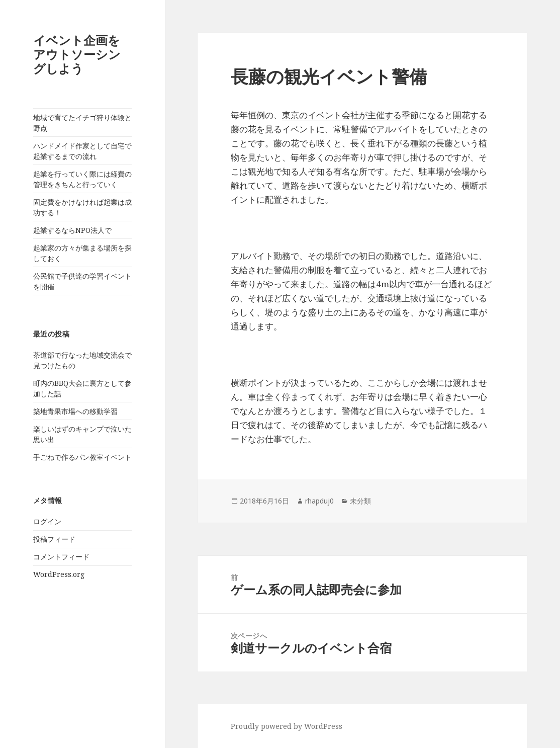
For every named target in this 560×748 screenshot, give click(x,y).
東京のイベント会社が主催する (342, 115)
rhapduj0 (319, 501)
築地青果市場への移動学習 (75, 411)
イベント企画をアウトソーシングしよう (77, 54)
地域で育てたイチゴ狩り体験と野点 (82, 123)
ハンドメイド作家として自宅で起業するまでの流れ (82, 151)
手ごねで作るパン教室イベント (82, 457)
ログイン (47, 521)
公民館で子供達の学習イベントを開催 (82, 281)
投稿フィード (54, 539)
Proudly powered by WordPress (287, 726)
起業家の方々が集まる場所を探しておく (82, 253)
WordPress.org (59, 574)
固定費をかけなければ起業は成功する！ (82, 207)
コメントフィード (61, 557)
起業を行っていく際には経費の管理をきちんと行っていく (82, 179)
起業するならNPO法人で (72, 230)
